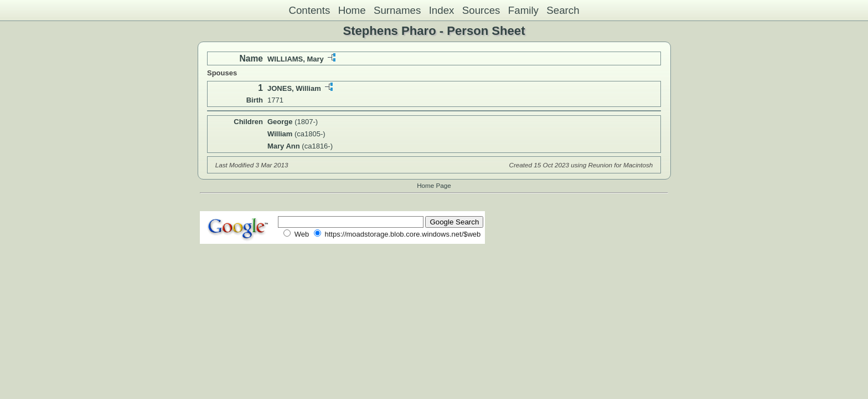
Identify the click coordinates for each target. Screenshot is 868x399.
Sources (481, 10)
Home (352, 10)
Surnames (397, 10)
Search (563, 10)
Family (523, 10)
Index (442, 10)
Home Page (434, 185)
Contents (309, 10)
